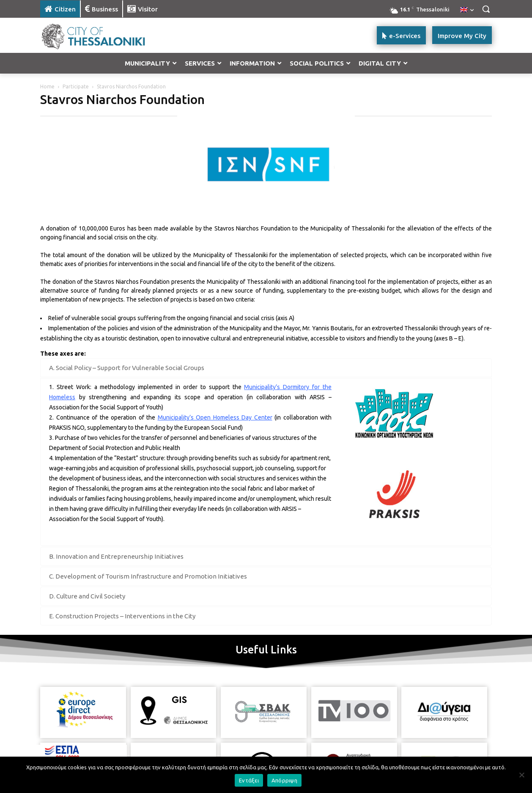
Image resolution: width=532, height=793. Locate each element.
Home (47, 86)
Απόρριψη (284, 780)
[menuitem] (467, 10)
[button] (486, 9)
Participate (76, 86)
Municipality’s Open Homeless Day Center (215, 417)
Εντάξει (249, 780)
